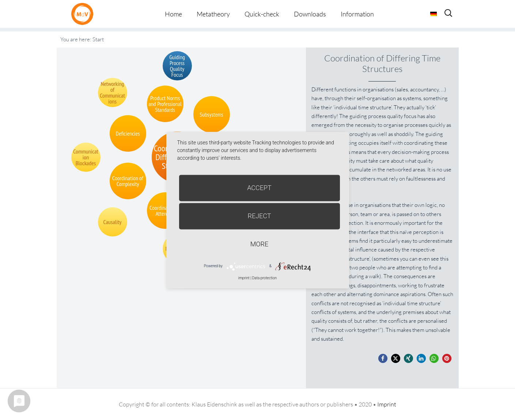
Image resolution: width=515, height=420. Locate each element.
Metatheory (213, 14)
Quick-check (262, 14)
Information (357, 14)
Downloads (310, 14)
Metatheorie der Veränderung (84, 14)
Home (173, 14)
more (259, 244)
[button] (383, 358)
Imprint (387, 404)
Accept (259, 188)
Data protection (264, 278)
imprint (244, 278)
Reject (259, 216)
